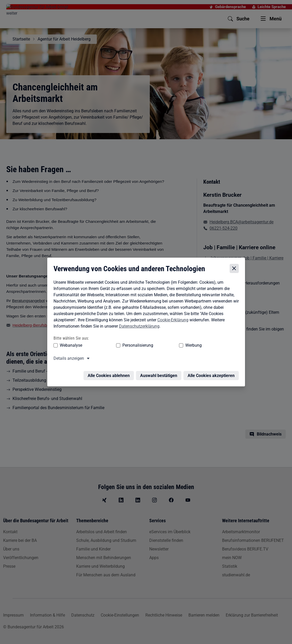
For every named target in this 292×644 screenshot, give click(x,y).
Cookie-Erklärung (172, 319)
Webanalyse (70, 345)
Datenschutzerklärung (138, 326)
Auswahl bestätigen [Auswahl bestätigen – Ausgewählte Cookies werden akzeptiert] (160, 372)
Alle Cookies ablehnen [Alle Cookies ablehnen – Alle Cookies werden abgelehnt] (110, 372)
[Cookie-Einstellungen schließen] (236, 268)
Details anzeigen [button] (67, 358)
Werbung (163, 345)
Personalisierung (122, 345)
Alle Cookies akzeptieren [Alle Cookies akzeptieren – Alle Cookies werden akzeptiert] (212, 372)
